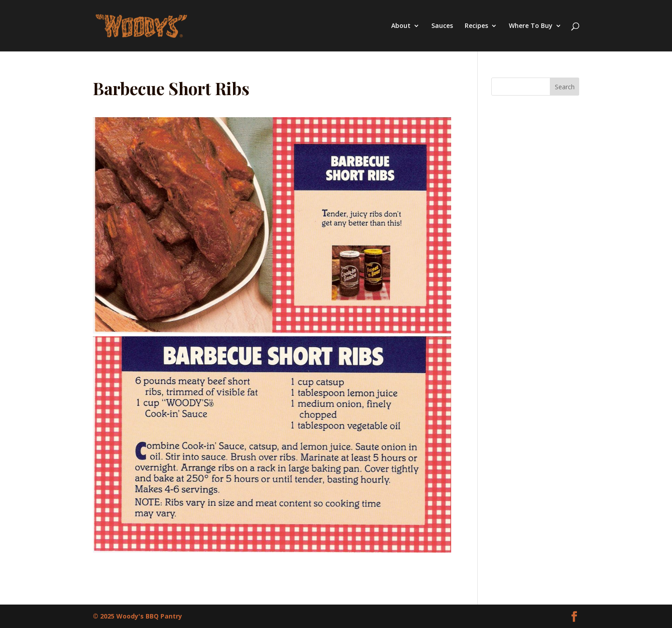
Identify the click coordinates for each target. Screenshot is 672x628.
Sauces (442, 26)
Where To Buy (531, 26)
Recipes (476, 26)
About (401, 26)
